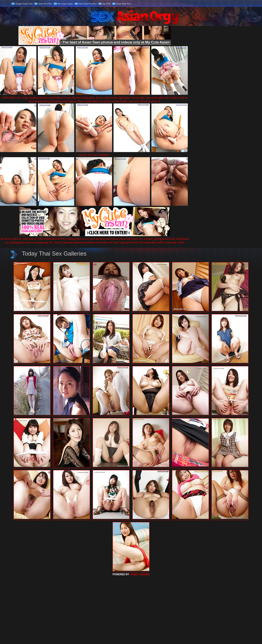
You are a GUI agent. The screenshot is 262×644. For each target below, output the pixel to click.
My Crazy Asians (65, 4)
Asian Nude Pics (123, 4)
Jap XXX (106, 4)
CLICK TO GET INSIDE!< (95, 155)
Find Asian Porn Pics (88, 4)
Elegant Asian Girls (24, 4)
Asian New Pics (45, 4)
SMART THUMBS (140, 574)
